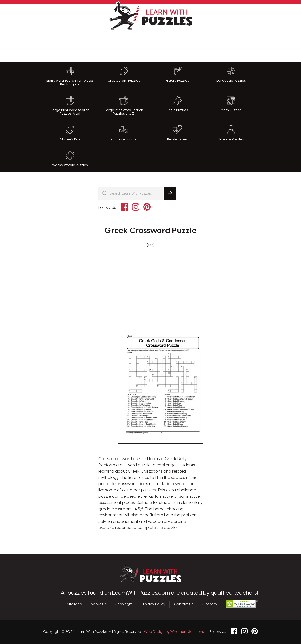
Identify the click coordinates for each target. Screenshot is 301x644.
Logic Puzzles (177, 104)
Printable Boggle (124, 133)
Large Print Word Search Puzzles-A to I (70, 106)
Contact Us (184, 604)
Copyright (124, 604)
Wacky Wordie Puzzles (70, 159)
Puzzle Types (177, 133)
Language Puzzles (231, 75)
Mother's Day (70, 133)
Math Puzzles (231, 104)
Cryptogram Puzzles (124, 75)
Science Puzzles (231, 133)
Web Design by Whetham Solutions (174, 632)
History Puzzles (177, 75)
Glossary (209, 604)
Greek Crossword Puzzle (150, 231)
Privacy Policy (153, 604)
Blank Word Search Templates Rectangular (70, 76)
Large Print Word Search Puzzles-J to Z (124, 106)
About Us (98, 604)
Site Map (75, 604)
